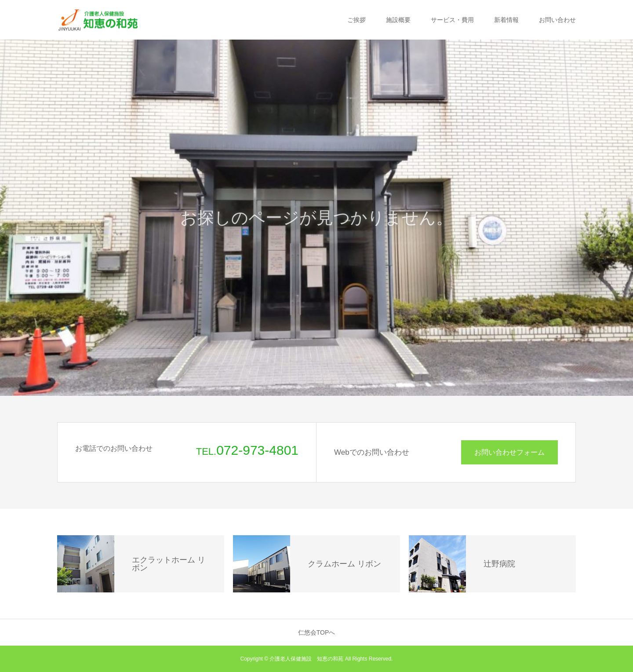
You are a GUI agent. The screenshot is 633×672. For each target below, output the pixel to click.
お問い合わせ (557, 20)
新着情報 (506, 20)
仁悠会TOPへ (317, 632)
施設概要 (398, 20)
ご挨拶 (357, 20)
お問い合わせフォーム (509, 452)
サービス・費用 (452, 20)
